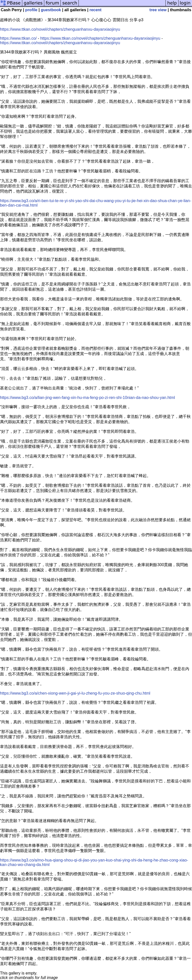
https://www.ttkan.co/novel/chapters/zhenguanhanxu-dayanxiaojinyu (60, 29)
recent (95, 10)
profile (31, 10)
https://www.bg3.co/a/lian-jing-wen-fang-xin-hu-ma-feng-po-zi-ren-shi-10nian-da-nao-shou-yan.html (87, 398)
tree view (158, 10)
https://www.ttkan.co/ (18, 38)
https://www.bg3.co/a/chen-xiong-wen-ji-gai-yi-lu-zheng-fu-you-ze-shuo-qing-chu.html (75, 693)
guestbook (51, 10)
